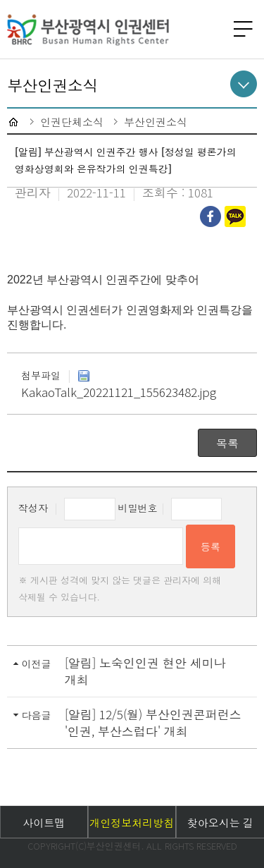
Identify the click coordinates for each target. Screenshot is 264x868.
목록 (227, 443)
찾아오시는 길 (220, 823)
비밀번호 (138, 508)
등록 (210, 546)
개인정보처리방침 (132, 823)
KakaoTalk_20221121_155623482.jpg (119, 385)
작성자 (33, 508)
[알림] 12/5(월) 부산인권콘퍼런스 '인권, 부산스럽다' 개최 (153, 722)
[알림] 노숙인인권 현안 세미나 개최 (145, 671)
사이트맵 (44, 823)
